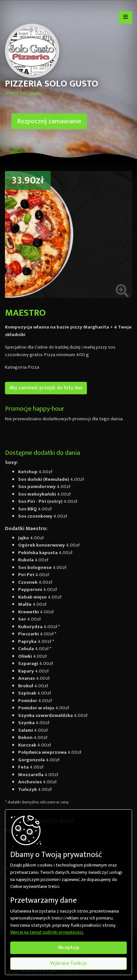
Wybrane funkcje (68, 963)
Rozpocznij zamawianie (49, 121)
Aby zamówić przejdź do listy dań (46, 388)
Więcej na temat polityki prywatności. (47, 933)
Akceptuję (68, 948)
